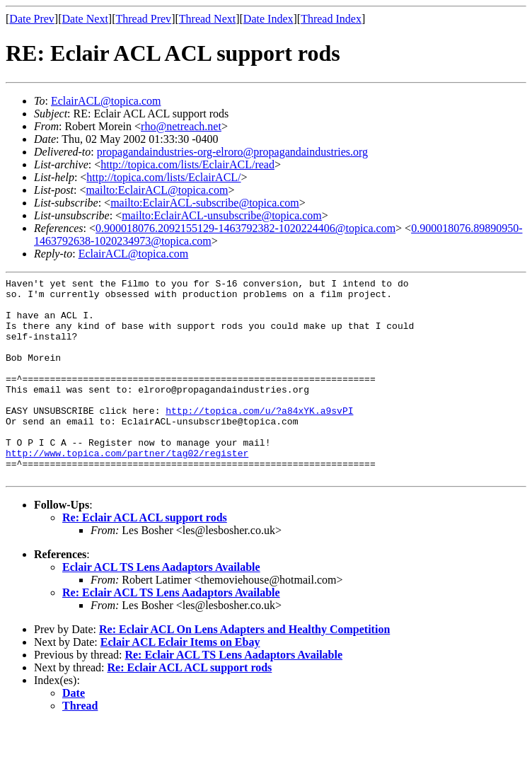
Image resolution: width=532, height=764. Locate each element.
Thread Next (207, 19)
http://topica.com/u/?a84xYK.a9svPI (259, 438)
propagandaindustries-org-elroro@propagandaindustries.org (232, 152)
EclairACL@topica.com (106, 101)
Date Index (268, 19)
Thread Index (331, 19)
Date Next (85, 19)
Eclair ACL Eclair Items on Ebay (180, 682)
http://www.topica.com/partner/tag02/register (127, 489)
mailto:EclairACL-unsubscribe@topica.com (222, 215)
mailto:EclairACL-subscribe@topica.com (205, 203)
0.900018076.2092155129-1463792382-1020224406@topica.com (245, 228)
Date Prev (32, 19)
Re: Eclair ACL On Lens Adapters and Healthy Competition (244, 670)
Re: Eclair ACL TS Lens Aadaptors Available (171, 633)
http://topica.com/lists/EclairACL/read (187, 164)
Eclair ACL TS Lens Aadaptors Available (161, 607)
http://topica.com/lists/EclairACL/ (163, 177)
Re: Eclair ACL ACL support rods (145, 558)
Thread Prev (143, 19)
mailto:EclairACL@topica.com (157, 190)
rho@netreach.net (181, 126)
